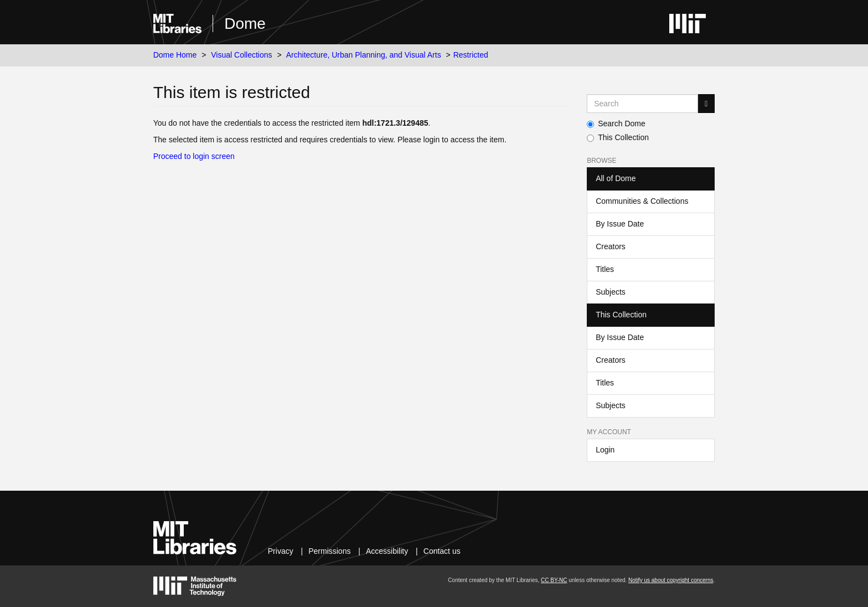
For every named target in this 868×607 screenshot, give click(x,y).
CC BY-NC (554, 580)
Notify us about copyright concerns (671, 580)
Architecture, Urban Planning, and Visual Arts (364, 55)
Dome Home (175, 55)
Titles (605, 269)
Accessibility (387, 551)
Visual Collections (241, 55)
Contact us (442, 551)
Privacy (281, 551)
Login (605, 450)
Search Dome (616, 124)
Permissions (329, 551)
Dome (245, 24)
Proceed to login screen (194, 156)
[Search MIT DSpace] (642, 104)
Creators (611, 246)
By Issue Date (620, 224)
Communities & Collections (642, 201)
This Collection (618, 137)
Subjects (611, 292)
